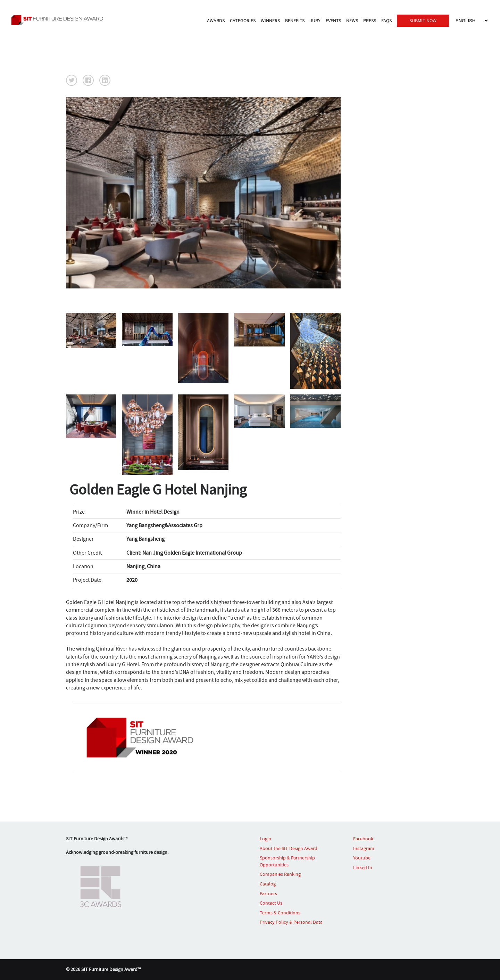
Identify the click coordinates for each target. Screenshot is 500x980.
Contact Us (271, 903)
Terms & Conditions (280, 913)
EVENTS (333, 20)
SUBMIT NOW (423, 20)
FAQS (386, 20)
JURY (315, 20)
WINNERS (270, 20)
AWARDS (216, 20)
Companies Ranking (280, 874)
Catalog (268, 884)
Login (265, 839)
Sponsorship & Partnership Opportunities (287, 861)
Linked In (363, 867)
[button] (72, 80)
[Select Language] (472, 20)
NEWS (352, 20)
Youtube (362, 858)
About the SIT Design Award (289, 848)
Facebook (363, 839)
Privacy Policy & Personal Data (291, 922)
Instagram (364, 848)
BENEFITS (295, 20)
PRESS (370, 20)
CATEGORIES (243, 20)
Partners (268, 893)
